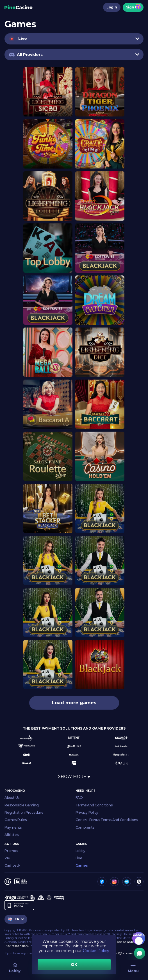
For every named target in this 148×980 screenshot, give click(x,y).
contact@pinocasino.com (126, 953)
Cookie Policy (96, 951)
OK (74, 965)
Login (112, 7)
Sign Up (133, 7)
